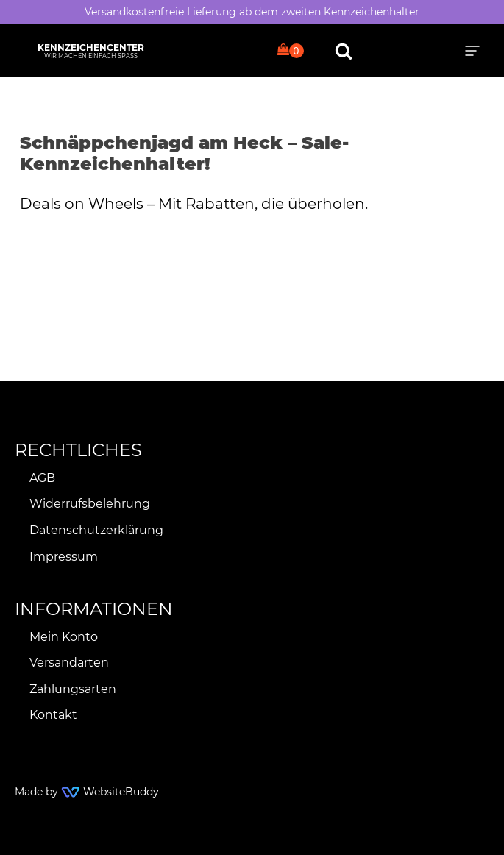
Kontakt (53, 715)
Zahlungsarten (73, 689)
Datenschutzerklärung (96, 530)
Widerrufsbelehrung (90, 504)
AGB (42, 478)
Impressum (64, 557)
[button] (472, 51)
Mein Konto (64, 637)
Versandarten (69, 663)
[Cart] (291, 51)
